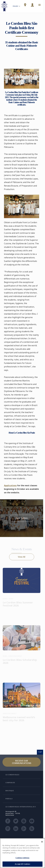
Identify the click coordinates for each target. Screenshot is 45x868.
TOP (40, 752)
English (17, 6)
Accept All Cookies (22, 864)
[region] (22, 853)
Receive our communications (22, 762)
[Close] (42, 842)
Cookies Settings (22, 858)
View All (22, 557)
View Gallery (22, 518)
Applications (10, 485)
